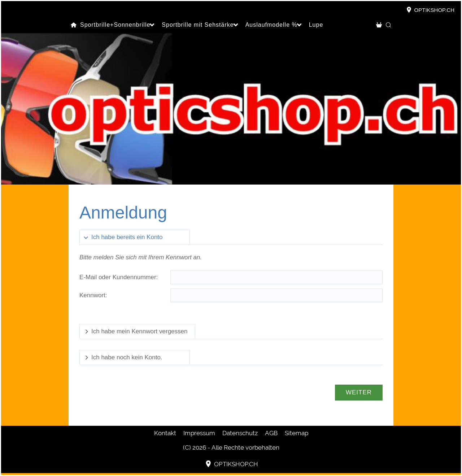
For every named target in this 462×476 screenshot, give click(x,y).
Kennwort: (93, 295)
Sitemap (297, 433)
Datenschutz (240, 433)
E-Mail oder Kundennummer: (119, 277)
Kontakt (165, 433)
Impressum (199, 433)
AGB (271, 433)
